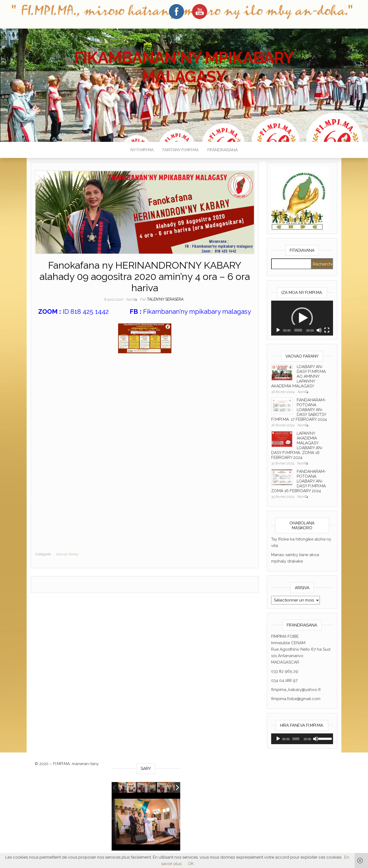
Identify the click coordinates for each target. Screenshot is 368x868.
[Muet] (319, 330)
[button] (302, 318)
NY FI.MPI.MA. (142, 150)
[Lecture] (278, 330)
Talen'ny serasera (165, 299)
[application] (302, 318)
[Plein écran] (327, 330)
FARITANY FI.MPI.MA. (181, 150)
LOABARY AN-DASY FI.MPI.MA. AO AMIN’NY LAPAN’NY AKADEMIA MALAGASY (299, 376)
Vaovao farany (67, 554)
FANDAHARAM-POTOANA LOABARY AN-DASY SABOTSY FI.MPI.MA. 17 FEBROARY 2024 (299, 410)
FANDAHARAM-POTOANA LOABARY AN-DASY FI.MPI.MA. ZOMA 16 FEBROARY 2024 (299, 481)
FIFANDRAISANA (223, 150)
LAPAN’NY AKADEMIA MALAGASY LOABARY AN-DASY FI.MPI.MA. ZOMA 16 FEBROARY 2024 (297, 445)
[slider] (298, 330)
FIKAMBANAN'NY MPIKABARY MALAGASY (184, 67)
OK (191, 864)
